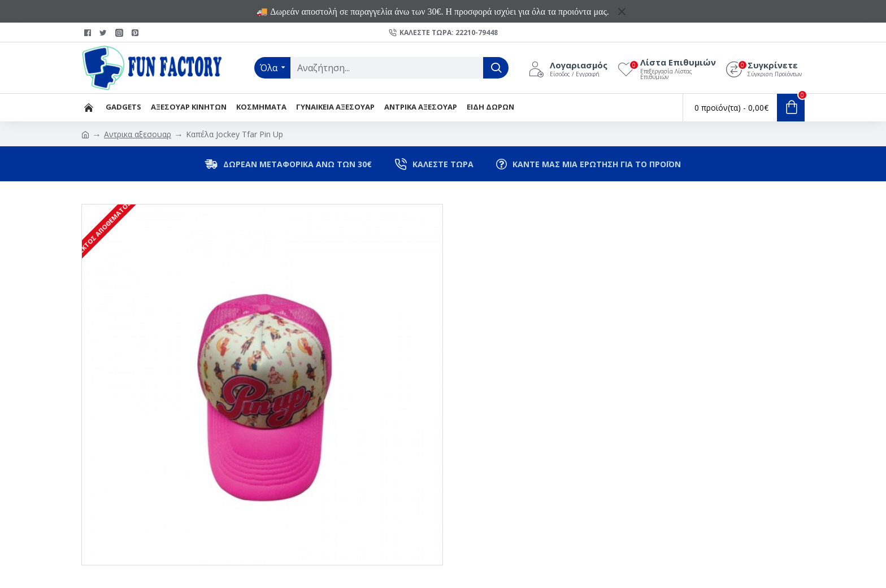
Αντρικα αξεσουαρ (138, 134)
